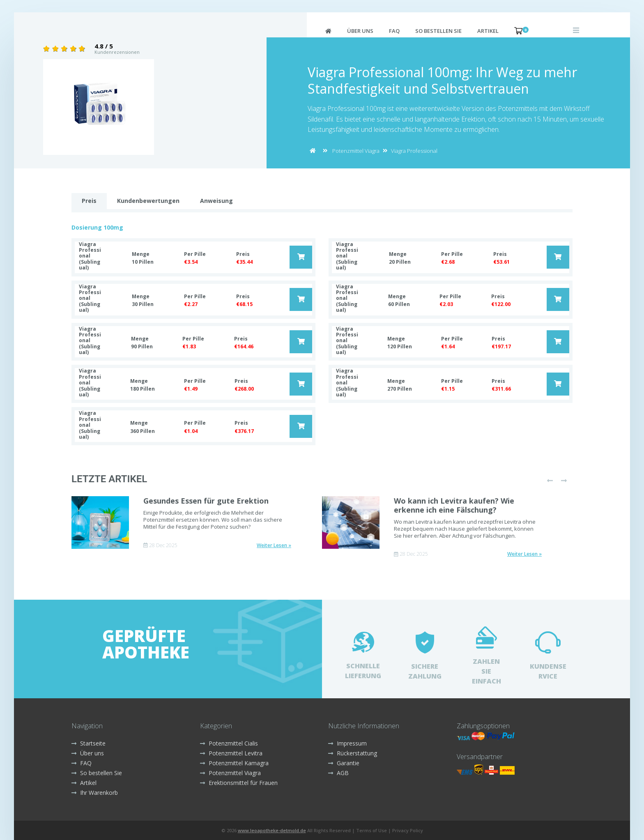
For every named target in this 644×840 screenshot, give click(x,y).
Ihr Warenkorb (95, 793)
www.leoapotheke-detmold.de (272, 830)
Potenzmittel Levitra (231, 753)
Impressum (347, 743)
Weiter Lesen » (274, 545)
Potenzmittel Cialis (229, 743)
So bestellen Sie (438, 31)
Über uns (360, 31)
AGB (338, 773)
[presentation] (550, 481)
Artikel (488, 31)
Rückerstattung (353, 753)
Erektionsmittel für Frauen (239, 783)
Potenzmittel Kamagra (234, 763)
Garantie (344, 763)
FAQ (394, 31)
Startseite (89, 743)
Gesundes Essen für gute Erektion (206, 501)
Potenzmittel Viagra (356, 151)
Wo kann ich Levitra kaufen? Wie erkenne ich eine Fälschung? (454, 505)
